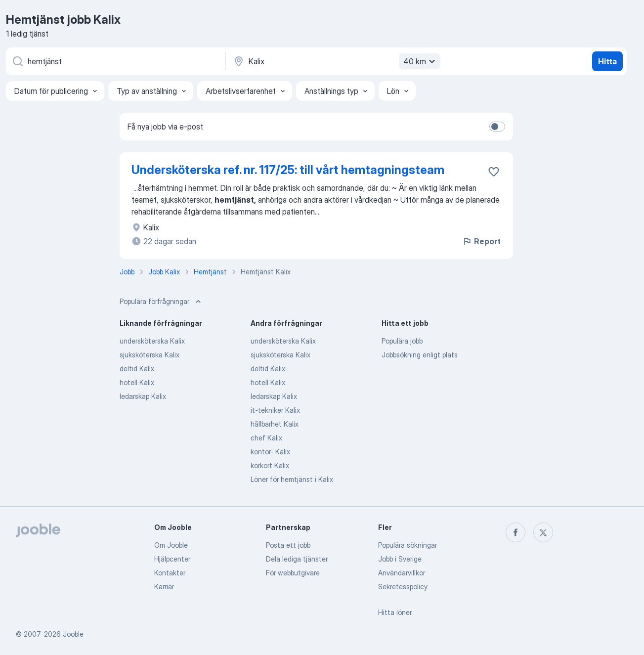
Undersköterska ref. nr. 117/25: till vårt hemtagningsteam (288, 170)
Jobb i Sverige (400, 559)
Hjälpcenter (172, 559)
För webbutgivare (293, 573)
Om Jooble (171, 545)
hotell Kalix (137, 382)
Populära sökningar (408, 545)
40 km (421, 61)
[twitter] (543, 532)
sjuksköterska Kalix (150, 355)
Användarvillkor (402, 573)
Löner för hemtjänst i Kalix (292, 479)
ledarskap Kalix (143, 396)
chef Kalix (266, 438)
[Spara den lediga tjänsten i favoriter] (494, 172)
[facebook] (515, 532)
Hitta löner (395, 612)
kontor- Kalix (270, 452)
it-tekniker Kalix (275, 410)
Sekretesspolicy (403, 587)
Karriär (164, 587)
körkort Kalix (270, 465)
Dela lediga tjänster (297, 559)
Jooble (73, 634)
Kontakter (170, 573)
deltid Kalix (137, 369)
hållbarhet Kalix (275, 424)
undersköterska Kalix (152, 341)
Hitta (607, 61)
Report (481, 241)
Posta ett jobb (288, 545)
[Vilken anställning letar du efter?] (115, 61)
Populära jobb (402, 341)
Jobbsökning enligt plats (420, 355)
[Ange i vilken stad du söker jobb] (336, 61)
